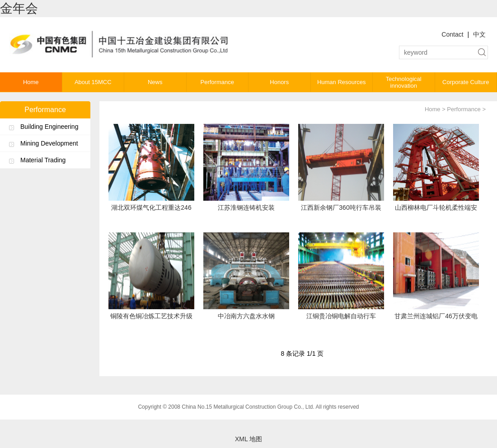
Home (31, 82)
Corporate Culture (466, 82)
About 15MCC (93, 82)
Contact (452, 34)
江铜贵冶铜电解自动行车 (341, 316)
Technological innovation (404, 82)
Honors (279, 82)
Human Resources (342, 82)
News (155, 82)
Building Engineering (49, 127)
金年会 (19, 8)
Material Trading (43, 160)
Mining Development (49, 143)
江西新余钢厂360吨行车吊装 (341, 207)
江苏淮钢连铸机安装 (246, 207)
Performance (217, 82)
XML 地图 (248, 439)
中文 (479, 34)
